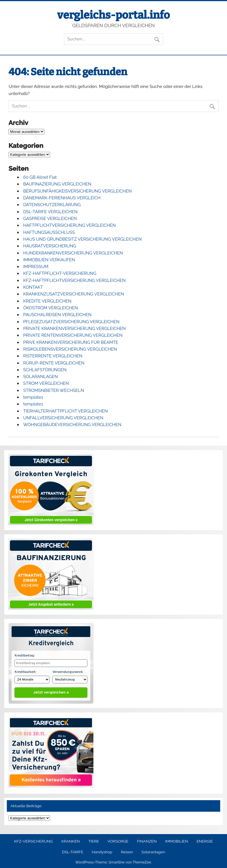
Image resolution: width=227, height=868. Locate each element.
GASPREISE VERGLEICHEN (50, 219)
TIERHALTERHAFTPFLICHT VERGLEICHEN (66, 411)
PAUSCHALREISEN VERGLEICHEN (57, 315)
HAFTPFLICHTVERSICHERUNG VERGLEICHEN (69, 225)
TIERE (94, 840)
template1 (33, 397)
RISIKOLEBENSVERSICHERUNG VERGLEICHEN (70, 349)
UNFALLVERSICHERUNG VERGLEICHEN (63, 418)
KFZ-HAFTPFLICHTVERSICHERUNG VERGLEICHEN (74, 280)
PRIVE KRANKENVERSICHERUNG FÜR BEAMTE (71, 342)
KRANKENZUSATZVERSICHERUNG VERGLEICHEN (74, 294)
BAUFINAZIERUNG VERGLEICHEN (57, 184)
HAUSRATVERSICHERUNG (50, 246)
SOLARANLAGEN (40, 377)
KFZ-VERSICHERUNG (33, 840)
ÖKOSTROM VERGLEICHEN (51, 308)
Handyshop (102, 851)
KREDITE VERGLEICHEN (47, 301)
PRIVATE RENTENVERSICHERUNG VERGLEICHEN (73, 335)
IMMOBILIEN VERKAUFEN (49, 260)
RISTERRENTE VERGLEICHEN (53, 356)
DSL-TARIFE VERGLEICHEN (50, 212)
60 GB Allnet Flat (40, 177)
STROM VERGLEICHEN (46, 383)
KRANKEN (71, 840)
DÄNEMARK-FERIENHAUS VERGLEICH (62, 198)
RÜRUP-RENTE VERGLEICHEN (54, 363)
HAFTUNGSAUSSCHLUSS (49, 232)
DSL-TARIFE (73, 851)
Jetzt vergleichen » (51, 691)
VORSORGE (118, 840)
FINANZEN (147, 840)
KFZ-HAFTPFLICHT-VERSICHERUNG (60, 273)
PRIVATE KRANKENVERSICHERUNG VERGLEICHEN (74, 329)
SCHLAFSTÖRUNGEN (45, 370)
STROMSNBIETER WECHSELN (54, 390)
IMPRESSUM (36, 267)
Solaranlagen (153, 851)
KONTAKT (33, 287)
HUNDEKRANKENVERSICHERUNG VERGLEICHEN (73, 253)
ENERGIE (205, 840)
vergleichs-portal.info (114, 15)
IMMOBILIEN (177, 840)
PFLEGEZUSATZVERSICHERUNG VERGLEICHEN (71, 322)
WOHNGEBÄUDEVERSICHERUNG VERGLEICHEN (72, 425)
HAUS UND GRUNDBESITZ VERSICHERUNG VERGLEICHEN (82, 239)
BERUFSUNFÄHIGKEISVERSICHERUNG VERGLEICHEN (77, 191)
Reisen (127, 851)
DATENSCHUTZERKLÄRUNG (52, 205)
